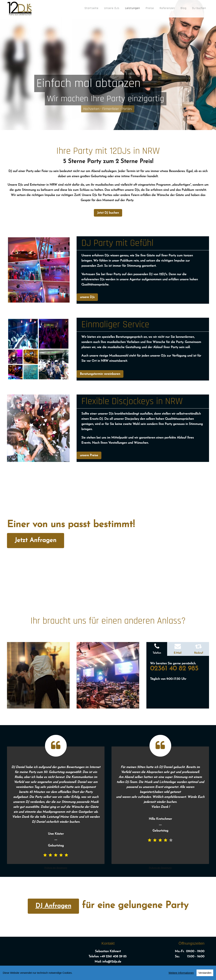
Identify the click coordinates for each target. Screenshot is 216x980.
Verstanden (205, 974)
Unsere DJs (112, 8)
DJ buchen (199, 8)
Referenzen (167, 8)
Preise (150, 8)
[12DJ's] (20, 8)
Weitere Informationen (181, 974)
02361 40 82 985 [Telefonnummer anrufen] (175, 669)
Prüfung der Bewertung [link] (56, 868)
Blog (183, 8)
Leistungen (133, 8)
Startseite (91, 8)
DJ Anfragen (53, 906)
